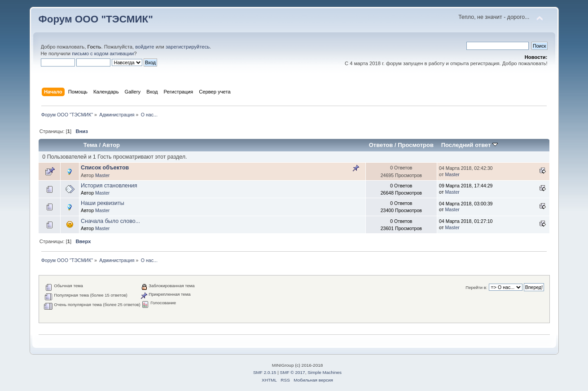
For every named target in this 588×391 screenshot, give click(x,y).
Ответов (381, 145)
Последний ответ (470, 145)
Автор (111, 145)
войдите (145, 47)
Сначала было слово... (110, 221)
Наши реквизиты (103, 203)
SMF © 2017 (293, 372)
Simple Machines (325, 372)
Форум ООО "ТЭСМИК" (96, 19)
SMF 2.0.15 (265, 372)
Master (102, 175)
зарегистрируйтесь (188, 47)
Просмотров (416, 145)
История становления (109, 186)
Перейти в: (476, 287)
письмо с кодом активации (103, 53)
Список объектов (105, 168)
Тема (90, 145)
